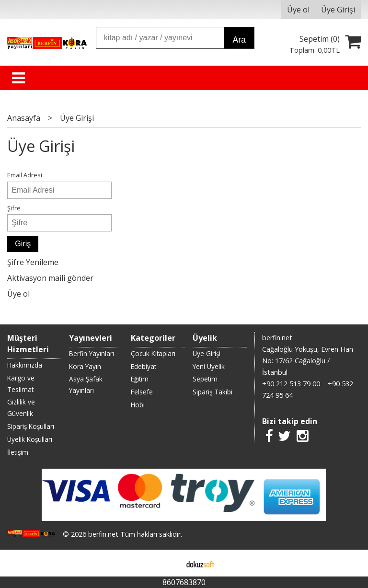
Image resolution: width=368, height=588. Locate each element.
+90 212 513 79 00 (291, 384)
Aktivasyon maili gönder (50, 278)
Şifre (14, 208)
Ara (239, 40)
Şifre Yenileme (33, 262)
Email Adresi (25, 175)
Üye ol (18, 294)
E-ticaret (169, 563)
